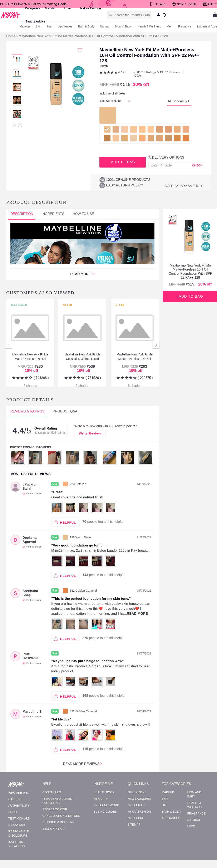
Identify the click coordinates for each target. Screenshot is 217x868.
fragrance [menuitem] (185, 26)
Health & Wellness (195, 805)
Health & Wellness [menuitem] (149, 26)
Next (156, 345)
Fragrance (196, 813)
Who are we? (19, 793)
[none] (14, 125)
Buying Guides (105, 812)
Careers (15, 799)
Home (11, 36)
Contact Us (52, 792)
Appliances (171, 818)
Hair (165, 805)
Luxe (191, 826)
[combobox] (133, 15)
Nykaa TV (101, 799)
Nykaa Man (136, 805)
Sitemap (134, 825)
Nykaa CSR (17, 825)
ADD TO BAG (123, 162)
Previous (9, 345)
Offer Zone (137, 792)
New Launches (139, 799)
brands (50, 8)
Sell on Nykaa (54, 829)
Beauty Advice (35, 21)
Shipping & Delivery (58, 822)
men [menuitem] (170, 26)
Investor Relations (16, 844)
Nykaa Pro (136, 818)
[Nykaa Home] (10, 15)
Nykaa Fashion (91, 8)
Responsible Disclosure (19, 833)
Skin (165, 799)
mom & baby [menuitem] (123, 26)
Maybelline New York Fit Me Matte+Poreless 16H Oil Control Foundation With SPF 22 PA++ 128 (93, 36)
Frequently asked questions (57, 801)
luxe (67, 8)
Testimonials (19, 818)
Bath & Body (171, 812)
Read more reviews (82, 764)
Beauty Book (104, 792)
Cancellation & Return (61, 816)
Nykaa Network (106, 805)
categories (33, 8)
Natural (194, 820)
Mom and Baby (194, 794)
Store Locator (55, 809)
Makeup (168, 792)
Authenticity (19, 806)
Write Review (90, 433)
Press (13, 812)
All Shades (179, 101)
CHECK (197, 165)
